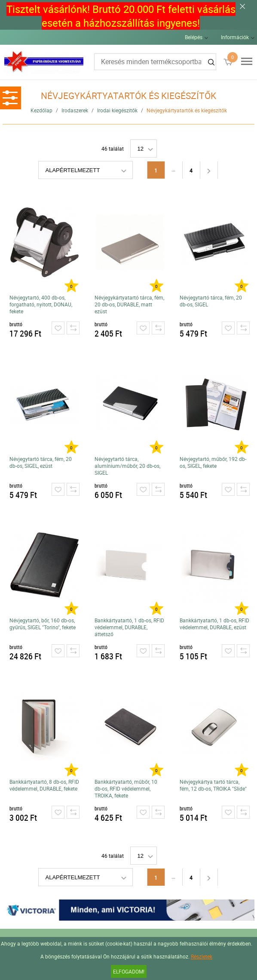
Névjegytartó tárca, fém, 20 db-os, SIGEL (211, 301)
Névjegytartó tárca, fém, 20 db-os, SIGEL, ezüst (41, 462)
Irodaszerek (75, 110)
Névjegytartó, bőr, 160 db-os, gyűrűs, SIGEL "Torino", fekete (43, 624)
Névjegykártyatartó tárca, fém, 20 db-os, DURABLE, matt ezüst (129, 304)
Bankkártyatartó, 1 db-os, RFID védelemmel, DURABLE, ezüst (214, 624)
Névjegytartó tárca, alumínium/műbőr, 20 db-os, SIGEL (127, 466)
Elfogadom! (129, 971)
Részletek (202, 956)
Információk (235, 37)
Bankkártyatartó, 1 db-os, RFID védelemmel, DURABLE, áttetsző (129, 627)
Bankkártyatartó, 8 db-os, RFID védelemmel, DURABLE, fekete (44, 785)
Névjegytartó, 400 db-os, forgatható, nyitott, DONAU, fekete (41, 304)
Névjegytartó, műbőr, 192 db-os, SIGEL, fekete (213, 462)
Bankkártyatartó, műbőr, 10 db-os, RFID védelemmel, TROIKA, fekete (126, 788)
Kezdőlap (41, 110)
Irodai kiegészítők (117, 110)
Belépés (194, 37)
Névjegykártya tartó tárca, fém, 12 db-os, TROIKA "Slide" (213, 785)
